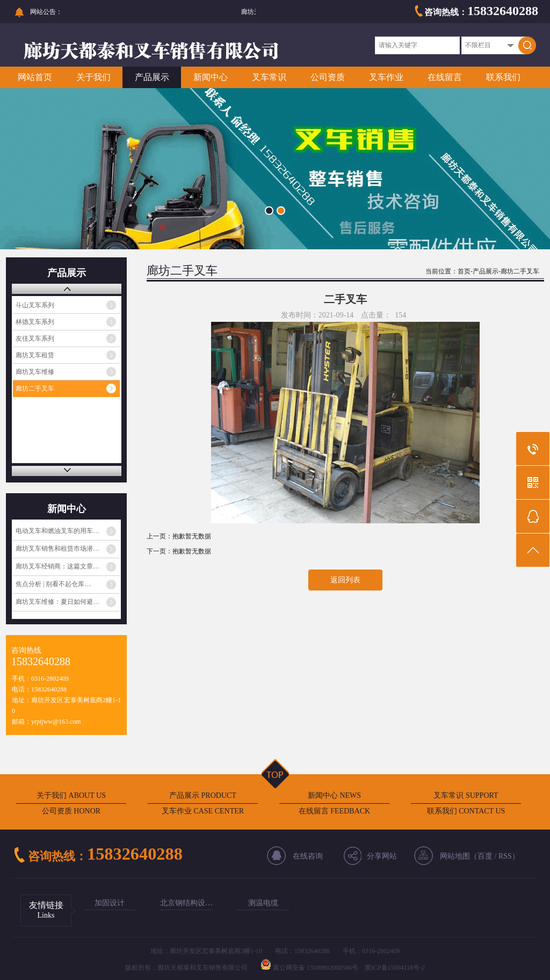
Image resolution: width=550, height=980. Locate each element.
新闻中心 (211, 77)
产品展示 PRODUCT (203, 795)
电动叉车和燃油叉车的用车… (57, 531)
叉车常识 (269, 77)
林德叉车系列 (35, 322)
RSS (505, 856)
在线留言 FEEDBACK (334, 811)
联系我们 (503, 77)
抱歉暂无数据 (192, 536)
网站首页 (35, 77)
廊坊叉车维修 (35, 372)
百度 (485, 856)
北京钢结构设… (186, 903)
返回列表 (345, 580)
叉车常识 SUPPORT (466, 795)
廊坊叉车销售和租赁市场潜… (57, 549)
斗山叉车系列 (35, 305)
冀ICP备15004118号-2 (395, 968)
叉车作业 (386, 77)
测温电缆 (263, 903)
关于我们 (93, 77)
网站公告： (46, 12)
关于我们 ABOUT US (71, 795)
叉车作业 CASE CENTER (203, 811)
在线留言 (445, 77)
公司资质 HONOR (71, 811)
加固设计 (110, 903)
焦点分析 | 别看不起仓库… (53, 584)
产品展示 (152, 77)
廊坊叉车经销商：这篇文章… (57, 566)
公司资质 (328, 77)
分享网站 (382, 856)
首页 (464, 271)
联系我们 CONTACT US (466, 811)
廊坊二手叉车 (35, 388)
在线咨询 (308, 856)
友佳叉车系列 (35, 338)
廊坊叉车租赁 (35, 355)
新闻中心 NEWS (334, 795)
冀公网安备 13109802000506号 (316, 968)
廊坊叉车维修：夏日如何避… (57, 602)
